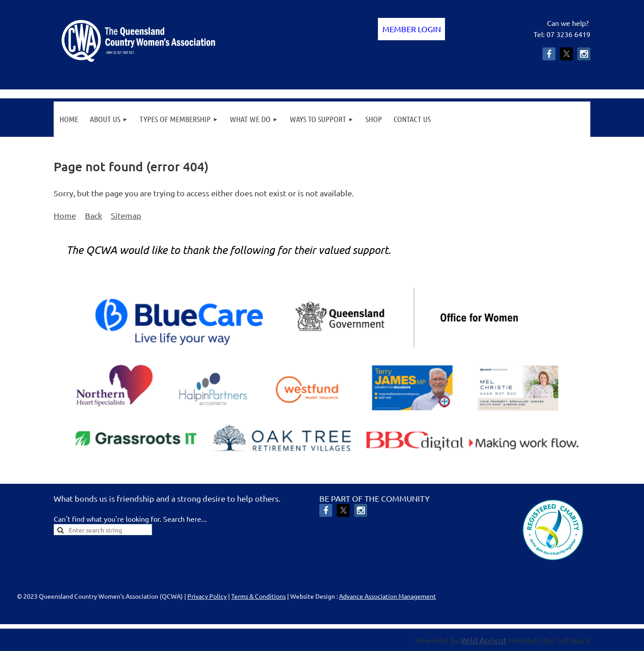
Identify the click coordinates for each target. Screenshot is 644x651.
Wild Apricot (484, 640)
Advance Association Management (388, 596)
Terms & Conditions (258, 596)
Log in (411, 29)
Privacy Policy (207, 596)
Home (65, 215)
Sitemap (126, 215)
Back (93, 215)
